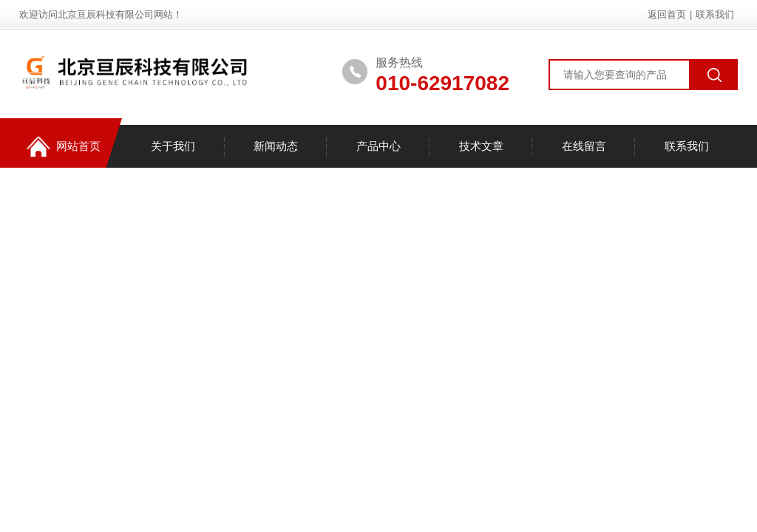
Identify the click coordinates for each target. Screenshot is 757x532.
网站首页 (64, 147)
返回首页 (667, 14)
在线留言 (584, 146)
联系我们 (715, 14)
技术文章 (481, 146)
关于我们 (173, 146)
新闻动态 (276, 146)
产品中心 (378, 146)
